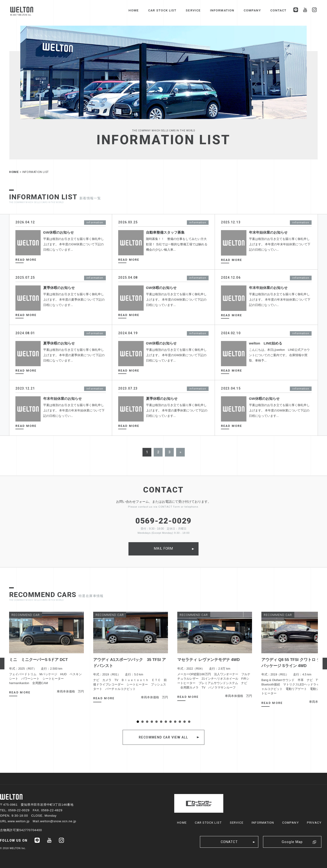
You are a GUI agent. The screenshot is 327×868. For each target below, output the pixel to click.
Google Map (292, 842)
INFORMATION (222, 10)
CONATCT (229, 842)
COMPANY (252, 10)
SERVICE (193, 10)
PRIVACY (314, 823)
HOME (134, 10)
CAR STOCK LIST (162, 10)
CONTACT (278, 10)
